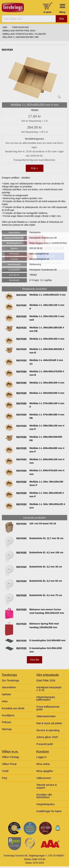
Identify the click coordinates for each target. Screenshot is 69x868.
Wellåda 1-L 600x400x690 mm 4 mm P (47, 450)
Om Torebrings (10, 680)
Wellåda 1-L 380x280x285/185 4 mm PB (47, 329)
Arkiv (5, 701)
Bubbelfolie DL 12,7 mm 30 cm (46, 538)
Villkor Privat (9, 764)
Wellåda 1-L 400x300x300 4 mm (47, 339)
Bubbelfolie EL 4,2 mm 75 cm (46, 595)
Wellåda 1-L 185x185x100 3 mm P (47, 307)
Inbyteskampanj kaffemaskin (46, 698)
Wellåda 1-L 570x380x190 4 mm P (47, 405)
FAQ (5, 778)
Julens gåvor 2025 (47, 737)
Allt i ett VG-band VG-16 (43, 524)
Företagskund (21, 27)
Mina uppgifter (45, 771)
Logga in (41, 757)
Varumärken (9, 687)
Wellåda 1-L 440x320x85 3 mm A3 (46, 362)
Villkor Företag (10, 757)
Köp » (35, 168)
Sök (61, 19)
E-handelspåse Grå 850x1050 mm (46, 650)
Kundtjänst (8, 715)
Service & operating (48, 730)
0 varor (48, 12)
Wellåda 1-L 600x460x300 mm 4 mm (21, 37)
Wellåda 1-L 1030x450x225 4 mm (48, 295)
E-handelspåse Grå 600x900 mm (47, 640)
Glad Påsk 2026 (46, 680)
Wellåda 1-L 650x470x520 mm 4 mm (47, 472)
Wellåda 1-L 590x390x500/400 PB (46, 439)
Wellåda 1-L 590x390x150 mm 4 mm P (47, 427)
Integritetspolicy (46, 804)
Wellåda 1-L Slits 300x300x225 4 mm (47, 506)
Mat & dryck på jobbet (49, 723)
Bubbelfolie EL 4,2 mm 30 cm (46, 567)
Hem (5, 27)
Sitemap (7, 729)
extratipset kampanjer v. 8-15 (49, 689)
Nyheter (6, 694)
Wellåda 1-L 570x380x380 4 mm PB (47, 416)
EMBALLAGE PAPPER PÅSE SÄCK (19, 31)
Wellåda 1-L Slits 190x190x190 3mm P (46, 483)
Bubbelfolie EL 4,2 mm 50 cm (46, 581)
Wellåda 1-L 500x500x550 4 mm (47, 393)
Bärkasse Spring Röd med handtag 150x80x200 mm (44, 625)
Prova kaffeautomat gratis (48, 708)
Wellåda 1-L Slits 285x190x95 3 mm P (47, 495)
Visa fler (35, 660)
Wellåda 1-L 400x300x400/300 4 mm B (47, 351)
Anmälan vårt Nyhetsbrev (44, 796)
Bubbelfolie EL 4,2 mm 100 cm (46, 552)
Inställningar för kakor (49, 811)
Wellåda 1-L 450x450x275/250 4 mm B (47, 373)
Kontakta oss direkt (13, 708)
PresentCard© (45, 744)
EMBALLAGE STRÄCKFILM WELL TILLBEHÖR (24, 34)
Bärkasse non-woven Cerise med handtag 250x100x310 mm (47, 611)
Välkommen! (44, 778)
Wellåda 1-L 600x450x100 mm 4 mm (47, 461)
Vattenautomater (46, 716)
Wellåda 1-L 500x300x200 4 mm (47, 383)
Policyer (7, 722)
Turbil (5, 771)
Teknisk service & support (47, 786)
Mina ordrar (43, 764)
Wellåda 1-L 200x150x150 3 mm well (47, 318)
